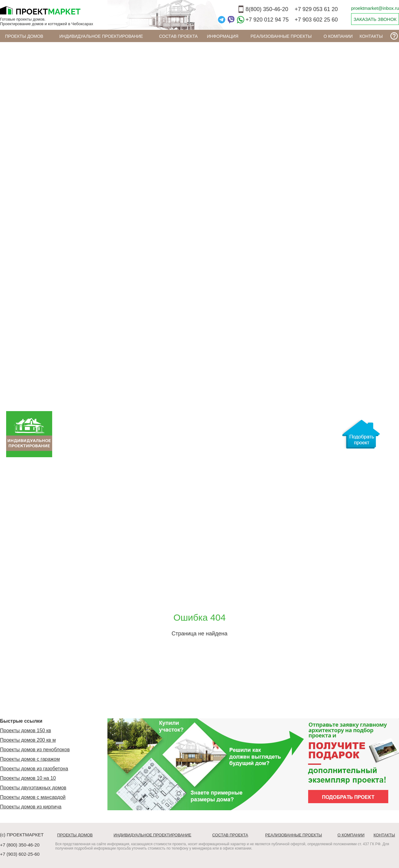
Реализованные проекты (281, 36)
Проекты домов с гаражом (30, 759)
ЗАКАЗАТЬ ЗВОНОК (375, 19)
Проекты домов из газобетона (34, 769)
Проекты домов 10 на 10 (28, 778)
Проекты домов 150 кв (25, 731)
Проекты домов (24, 36)
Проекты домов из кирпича (31, 807)
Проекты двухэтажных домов (33, 788)
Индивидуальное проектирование (101, 36)
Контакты (371, 36)
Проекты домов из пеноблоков (35, 750)
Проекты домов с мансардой (33, 797)
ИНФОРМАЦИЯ (223, 36)
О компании (338, 36)
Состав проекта (178, 36)
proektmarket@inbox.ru (375, 8)
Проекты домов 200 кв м (28, 740)
